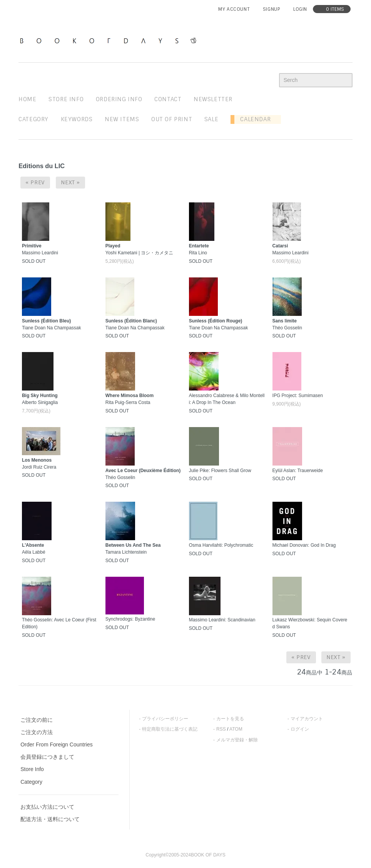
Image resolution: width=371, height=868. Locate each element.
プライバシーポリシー (165, 719)
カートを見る (230, 719)
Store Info (32, 769)
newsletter (213, 99)
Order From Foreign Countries (57, 744)
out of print (172, 119)
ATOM (236, 729)
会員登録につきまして (47, 757)
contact (168, 99)
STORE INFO (66, 99)
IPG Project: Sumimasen (298, 396)
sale (211, 119)
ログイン (300, 729)
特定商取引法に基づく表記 (170, 729)
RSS (221, 729)
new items (122, 119)
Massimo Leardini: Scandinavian (222, 620)
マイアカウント (307, 719)
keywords (77, 119)
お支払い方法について (47, 807)
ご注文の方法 (37, 732)
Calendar (252, 119)
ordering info (119, 99)
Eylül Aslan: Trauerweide (298, 471)
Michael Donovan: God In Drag (304, 545)
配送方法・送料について (50, 819)
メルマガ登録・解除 (237, 740)
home (27, 99)
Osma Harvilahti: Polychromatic (221, 545)
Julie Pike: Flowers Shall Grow (220, 471)
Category (33, 119)
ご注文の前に (37, 720)
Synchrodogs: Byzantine (130, 619)
